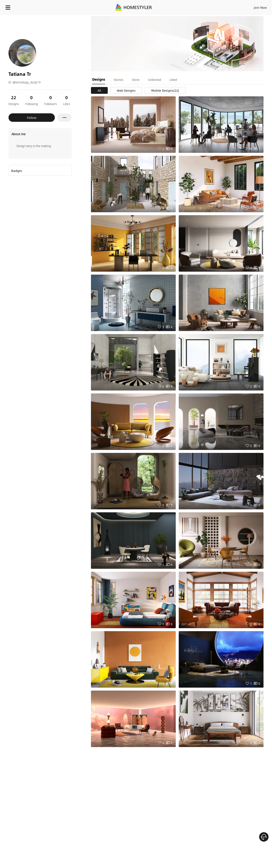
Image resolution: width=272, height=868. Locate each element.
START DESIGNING (251, 6)
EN (224, 6)
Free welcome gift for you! (184, 18)
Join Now (209, 6)
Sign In (193, 6)
